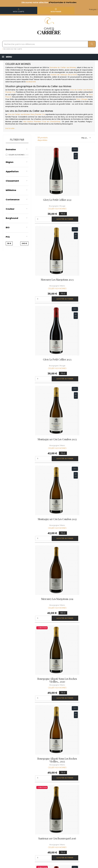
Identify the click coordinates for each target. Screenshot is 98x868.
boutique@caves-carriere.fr (17, 795)
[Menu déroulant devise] (93, 10)
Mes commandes (65, 793)
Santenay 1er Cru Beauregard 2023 (81, 564)
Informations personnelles (65, 786)
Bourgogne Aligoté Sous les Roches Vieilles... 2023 (81, 375)
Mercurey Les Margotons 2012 (81, 692)
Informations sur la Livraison (49, 791)
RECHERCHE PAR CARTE (12, 49)
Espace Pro (47, 826)
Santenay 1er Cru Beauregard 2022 (49, 627)
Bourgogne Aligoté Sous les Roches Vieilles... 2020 (49, 375)
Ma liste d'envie (62, 807)
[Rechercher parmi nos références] (49, 44)
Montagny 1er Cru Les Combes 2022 (49, 310)
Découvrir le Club (83, 782)
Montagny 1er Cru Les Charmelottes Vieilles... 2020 (49, 694)
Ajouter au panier (55, 202)
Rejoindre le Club (83, 787)
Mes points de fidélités (65, 800)
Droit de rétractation (48, 820)
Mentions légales (47, 805)
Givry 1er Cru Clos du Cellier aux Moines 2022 (49, 501)
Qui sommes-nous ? (49, 784)
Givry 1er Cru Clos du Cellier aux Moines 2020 (81, 438)
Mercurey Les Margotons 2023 (81, 184)
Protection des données (49, 812)
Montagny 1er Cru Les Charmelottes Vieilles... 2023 (81, 629)
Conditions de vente (49, 798)
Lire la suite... (10, 128)
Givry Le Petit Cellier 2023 (49, 247)
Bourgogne (28, 70)
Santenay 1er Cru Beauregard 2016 (49, 438)
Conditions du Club (83, 792)
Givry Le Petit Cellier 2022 (49, 184)
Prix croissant (87, 138)
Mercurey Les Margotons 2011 (81, 310)
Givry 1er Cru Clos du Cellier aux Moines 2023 (81, 501)
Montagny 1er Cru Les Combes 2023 (81, 247)
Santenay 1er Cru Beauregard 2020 (49, 564)
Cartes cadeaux (63, 815)
